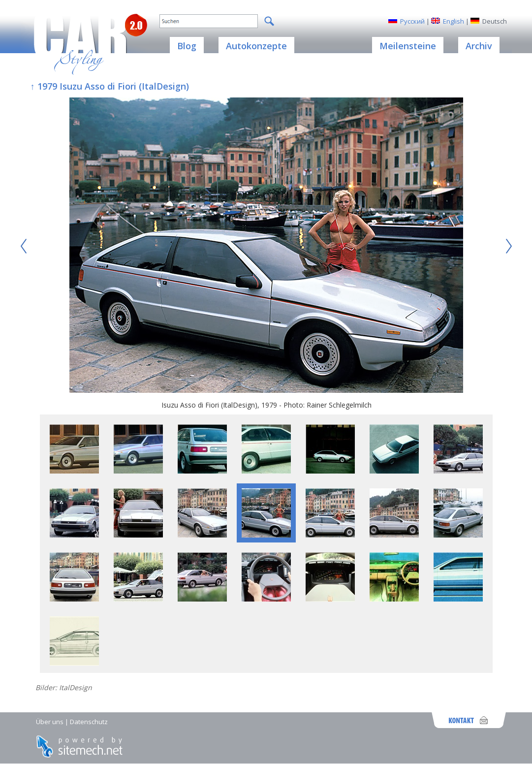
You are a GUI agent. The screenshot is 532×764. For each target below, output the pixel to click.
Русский (412, 21)
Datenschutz (89, 722)
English (454, 21)
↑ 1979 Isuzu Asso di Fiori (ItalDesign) (110, 86)
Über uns (50, 722)
